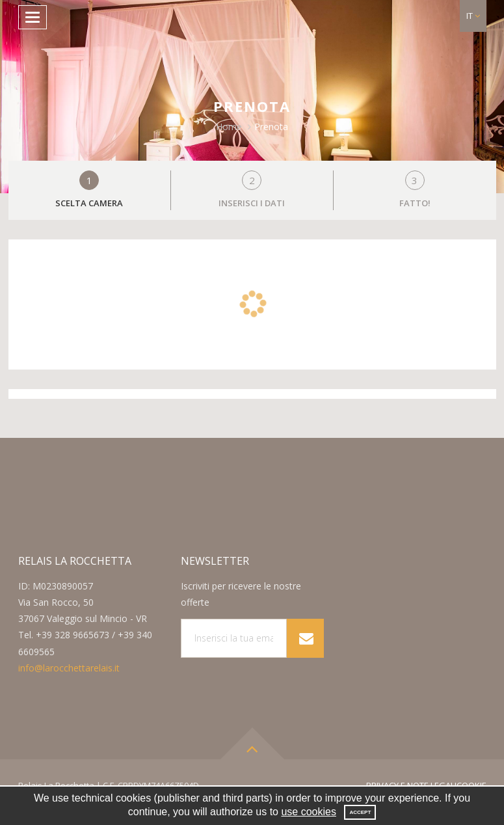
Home (229, 127)
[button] (473, 16)
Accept (360, 812)
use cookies (309, 812)
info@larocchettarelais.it (69, 668)
